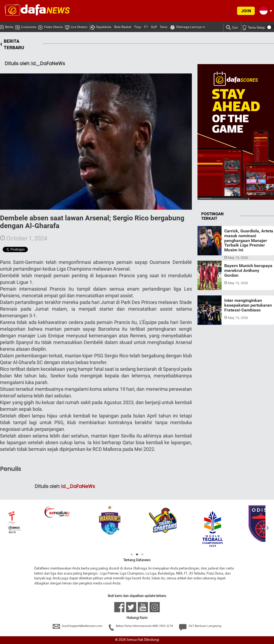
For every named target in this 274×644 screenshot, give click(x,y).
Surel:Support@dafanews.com (78, 626)
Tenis (163, 27)
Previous (6, 528)
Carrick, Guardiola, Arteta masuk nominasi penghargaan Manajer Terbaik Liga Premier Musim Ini (249, 240)
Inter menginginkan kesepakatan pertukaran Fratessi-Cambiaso (248, 305)
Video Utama (50, 26)
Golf (154, 27)
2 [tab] (137, 555)
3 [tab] (142, 555)
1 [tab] (132, 555)
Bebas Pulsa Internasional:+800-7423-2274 (141, 626)
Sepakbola (101, 26)
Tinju (138, 27)
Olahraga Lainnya (186, 26)
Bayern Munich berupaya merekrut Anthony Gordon (248, 270)
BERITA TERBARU (12, 44)
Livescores (26, 26)
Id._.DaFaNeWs (78, 486)
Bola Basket (123, 27)
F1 (146, 27)
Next (268, 528)
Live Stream (76, 26)
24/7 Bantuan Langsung (200, 626)
